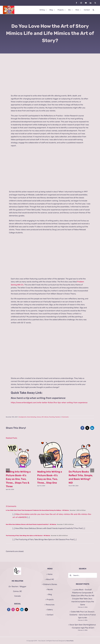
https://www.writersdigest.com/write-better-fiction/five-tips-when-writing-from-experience (49, 403)
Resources (50, 605)
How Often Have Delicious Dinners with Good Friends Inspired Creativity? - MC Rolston (31, 524)
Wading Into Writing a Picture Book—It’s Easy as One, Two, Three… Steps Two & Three (18, 479)
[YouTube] (17, 610)
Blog (50, 594)
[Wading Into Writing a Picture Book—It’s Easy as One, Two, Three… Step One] (50, 443)
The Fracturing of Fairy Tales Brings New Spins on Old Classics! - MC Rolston (28, 536)
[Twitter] (26, 610)
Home (50, 574)
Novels (50, 589)
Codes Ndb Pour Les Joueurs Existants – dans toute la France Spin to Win (83, 615)
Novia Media (70, 641)
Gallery (50, 610)
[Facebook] (9, 610)
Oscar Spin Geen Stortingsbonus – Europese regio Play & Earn (83, 626)
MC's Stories (45, 417)
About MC (50, 579)
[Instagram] (13, 610)
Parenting (52, 417)
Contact (50, 615)
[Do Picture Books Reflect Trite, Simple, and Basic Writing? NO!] (81, 443)
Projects (50, 600)
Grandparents (23, 417)
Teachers (58, 417)
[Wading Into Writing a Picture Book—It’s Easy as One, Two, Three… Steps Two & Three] (19, 443)
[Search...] (83, 575)
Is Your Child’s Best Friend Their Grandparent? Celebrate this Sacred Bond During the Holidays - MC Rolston (37, 510)
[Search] (71, 575)
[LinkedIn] (22, 610)
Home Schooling (31, 417)
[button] (93, 10)
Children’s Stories (50, 584)
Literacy (39, 417)
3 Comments (65, 417)
